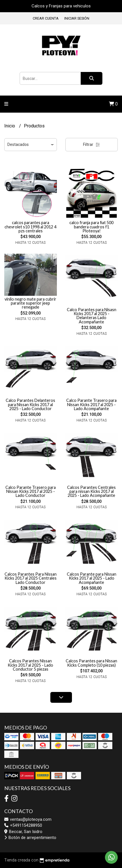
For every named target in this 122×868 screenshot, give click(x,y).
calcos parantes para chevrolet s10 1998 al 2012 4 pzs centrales (30, 227)
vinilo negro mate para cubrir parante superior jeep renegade (30, 303)
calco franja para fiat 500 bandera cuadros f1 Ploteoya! (91, 227)
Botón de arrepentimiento (30, 838)
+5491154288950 (23, 825)
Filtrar (92, 145)
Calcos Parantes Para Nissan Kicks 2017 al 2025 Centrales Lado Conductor (31, 578)
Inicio (10, 126)
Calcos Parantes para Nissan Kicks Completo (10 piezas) (91, 663)
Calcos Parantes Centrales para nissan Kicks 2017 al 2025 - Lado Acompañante (91, 491)
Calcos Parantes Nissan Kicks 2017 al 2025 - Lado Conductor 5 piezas (30, 665)
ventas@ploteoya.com (28, 820)
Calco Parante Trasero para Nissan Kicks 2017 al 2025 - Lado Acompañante (91, 404)
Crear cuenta (46, 18)
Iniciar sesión (77, 18)
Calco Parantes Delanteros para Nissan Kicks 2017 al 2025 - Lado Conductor (30, 404)
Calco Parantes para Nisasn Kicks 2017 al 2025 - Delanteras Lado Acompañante (92, 316)
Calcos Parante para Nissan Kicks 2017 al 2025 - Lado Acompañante (92, 578)
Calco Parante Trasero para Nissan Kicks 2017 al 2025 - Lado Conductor (31, 491)
